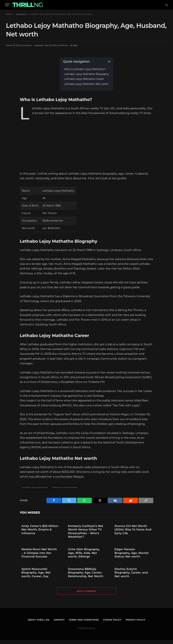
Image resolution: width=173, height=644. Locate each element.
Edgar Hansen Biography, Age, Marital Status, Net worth (132, 553)
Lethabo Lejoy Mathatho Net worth (86, 84)
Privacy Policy (136, 620)
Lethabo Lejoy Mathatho (35, 487)
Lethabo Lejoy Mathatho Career (84, 79)
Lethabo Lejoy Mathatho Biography (86, 74)
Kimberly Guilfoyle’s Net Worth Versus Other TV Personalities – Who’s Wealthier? (86, 531)
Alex (75, 45)
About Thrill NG (38, 620)
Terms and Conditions (84, 620)
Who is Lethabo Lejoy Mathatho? (85, 69)
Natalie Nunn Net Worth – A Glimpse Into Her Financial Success (39, 553)
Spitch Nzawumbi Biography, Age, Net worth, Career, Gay (36, 573)
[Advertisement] (86, 144)
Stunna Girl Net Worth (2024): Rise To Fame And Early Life (133, 530)
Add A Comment (86, 591)
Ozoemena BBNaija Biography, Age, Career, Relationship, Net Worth (86, 573)
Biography (21, 14)
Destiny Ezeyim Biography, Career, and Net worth (131, 573)
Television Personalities (65, 487)
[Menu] (7, 5)
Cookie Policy (113, 620)
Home (9, 14)
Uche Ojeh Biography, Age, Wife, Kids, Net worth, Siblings (84, 553)
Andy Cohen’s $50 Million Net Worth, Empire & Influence (40, 530)
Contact (59, 620)
